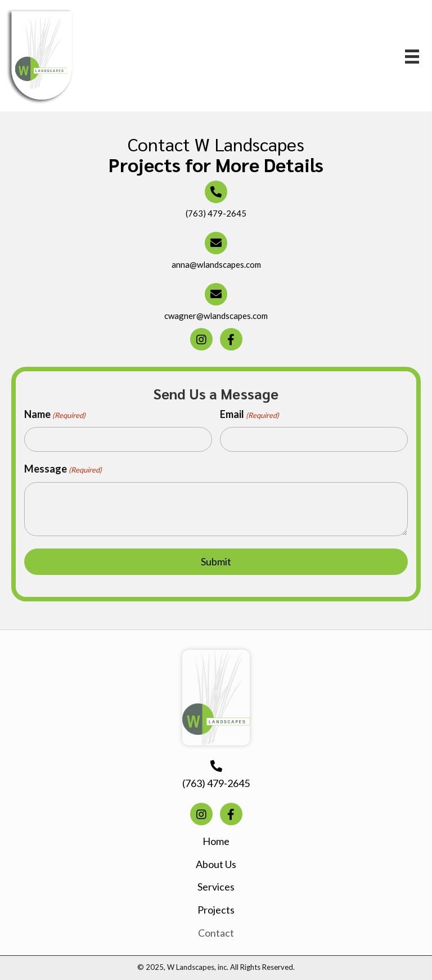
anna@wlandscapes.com (216, 264)
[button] (201, 339)
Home (216, 841)
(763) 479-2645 (216, 213)
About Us (216, 864)
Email (249, 415)
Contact (216, 933)
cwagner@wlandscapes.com (216, 316)
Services (216, 887)
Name (55, 415)
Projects (216, 910)
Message (63, 469)
